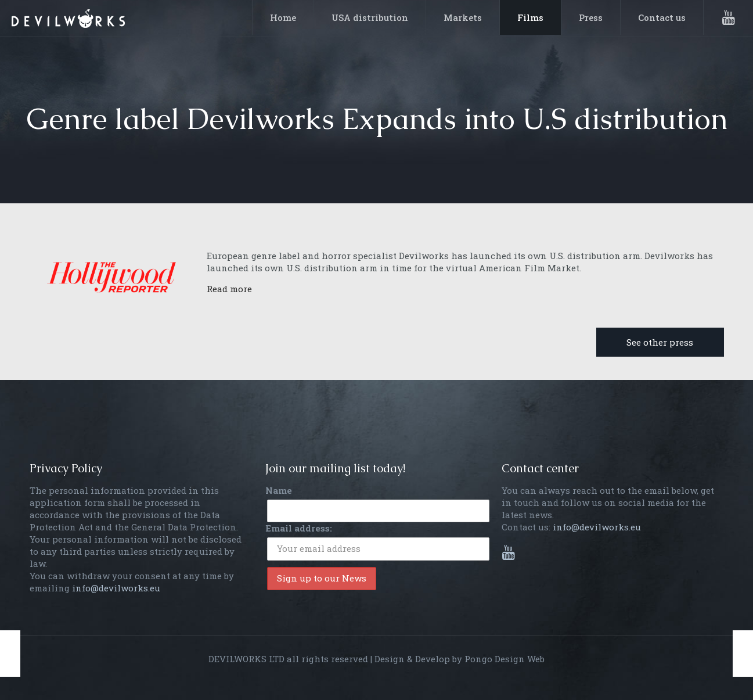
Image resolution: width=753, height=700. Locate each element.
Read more (229, 289)
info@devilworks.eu (116, 588)
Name (279, 490)
